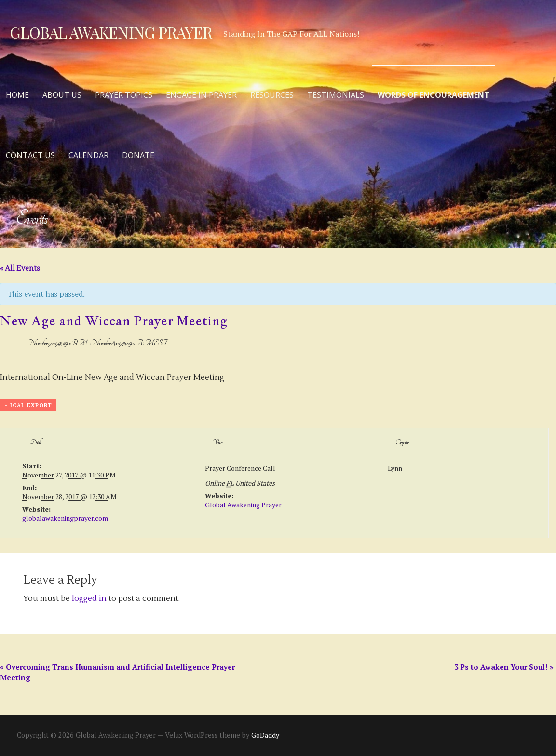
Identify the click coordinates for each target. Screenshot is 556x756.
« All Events (20, 269)
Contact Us (30, 155)
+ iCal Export (28, 405)
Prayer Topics (124, 95)
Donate (138, 155)
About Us (62, 95)
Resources (272, 95)
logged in (89, 598)
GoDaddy (265, 735)
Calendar (88, 155)
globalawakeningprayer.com (65, 518)
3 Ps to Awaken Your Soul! (504, 667)
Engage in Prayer (201, 95)
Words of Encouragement (434, 95)
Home (17, 95)
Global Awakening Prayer (111, 32)
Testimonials (336, 95)
